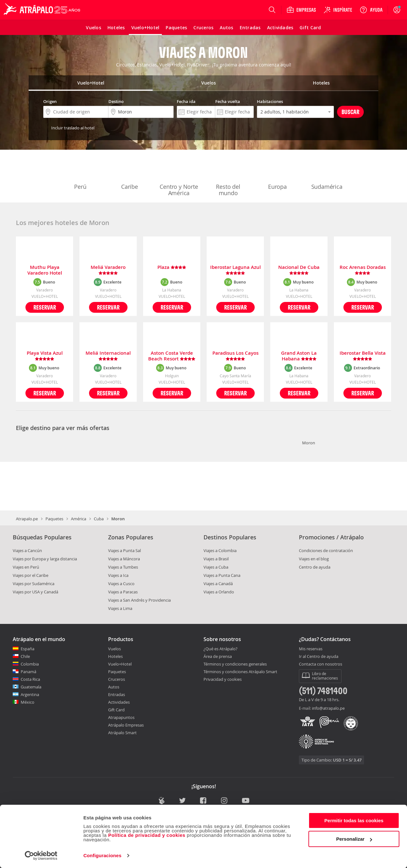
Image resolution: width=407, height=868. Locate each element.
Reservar (45, 307)
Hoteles (115, 656)
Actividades (119, 702)
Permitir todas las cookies (354, 820)
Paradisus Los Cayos (235, 356)
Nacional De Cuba (299, 270)
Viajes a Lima (120, 608)
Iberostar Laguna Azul (235, 270)
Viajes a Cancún (27, 550)
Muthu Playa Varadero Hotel (45, 270)
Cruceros (117, 679)
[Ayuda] (371, 10)
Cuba (99, 519)
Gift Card (116, 710)
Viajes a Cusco (121, 584)
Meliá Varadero (108, 270)
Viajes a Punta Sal (124, 550)
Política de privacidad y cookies (147, 835)
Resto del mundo (228, 177)
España (28, 649)
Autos (114, 687)
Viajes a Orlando (219, 592)
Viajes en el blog (314, 559)
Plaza (172, 267)
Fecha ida (186, 101)
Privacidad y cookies (223, 679)
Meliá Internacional (108, 356)
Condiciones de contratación (326, 550)
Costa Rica (30, 679)
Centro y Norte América (179, 177)
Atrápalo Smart (122, 733)
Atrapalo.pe (27, 519)
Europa (278, 174)
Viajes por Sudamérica (34, 584)
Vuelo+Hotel (120, 664)
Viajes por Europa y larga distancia (45, 559)
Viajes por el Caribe (31, 575)
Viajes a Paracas (123, 592)
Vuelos (114, 649)
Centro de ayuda (315, 567)
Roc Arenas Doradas (363, 270)
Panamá (28, 672)
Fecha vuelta (228, 101)
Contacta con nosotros (321, 664)
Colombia (30, 664)
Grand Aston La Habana (299, 356)
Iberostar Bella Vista (363, 356)
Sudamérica (327, 174)
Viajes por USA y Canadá (35, 592)
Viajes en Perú (26, 567)
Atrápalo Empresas (126, 725)
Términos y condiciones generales (235, 664)
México (28, 702)
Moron (309, 443)
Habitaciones (270, 101)
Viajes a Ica (118, 575)
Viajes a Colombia (220, 550)
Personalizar (354, 839)
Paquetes (54, 519)
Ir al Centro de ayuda (319, 657)
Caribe (130, 174)
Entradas (117, 694)
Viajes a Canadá (218, 584)
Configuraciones (102, 855)
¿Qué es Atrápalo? (221, 649)
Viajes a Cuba (216, 567)
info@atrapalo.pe (328, 708)
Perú (80, 174)
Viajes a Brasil (216, 559)
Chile (25, 656)
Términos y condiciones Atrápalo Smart (240, 672)
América (79, 519)
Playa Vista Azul (45, 356)
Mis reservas (311, 649)
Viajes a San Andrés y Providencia (139, 600)
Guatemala (31, 687)
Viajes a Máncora (124, 559)
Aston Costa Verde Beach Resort (172, 356)
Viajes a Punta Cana (222, 575)
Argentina (30, 694)
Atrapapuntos (121, 717)
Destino (116, 101)
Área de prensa (218, 656)
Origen (50, 101)
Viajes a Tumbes (123, 567)
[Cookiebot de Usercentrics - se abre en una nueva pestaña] (41, 856)
